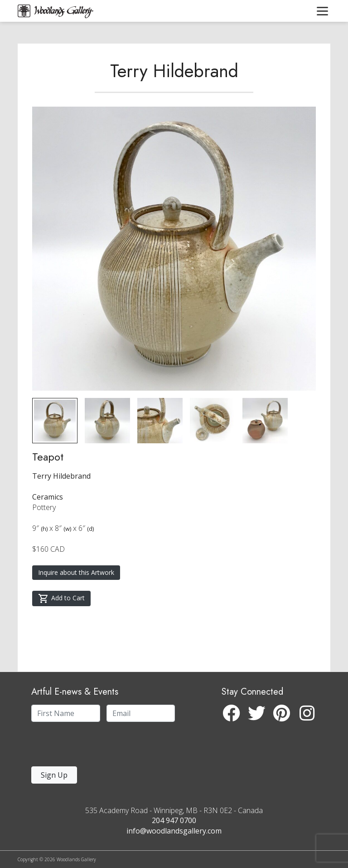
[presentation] (87, 747)
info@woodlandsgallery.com (174, 831)
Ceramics (48, 497)
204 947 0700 (174, 820)
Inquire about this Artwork (76, 572)
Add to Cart (61, 598)
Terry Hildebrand (174, 71)
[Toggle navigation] (322, 11)
